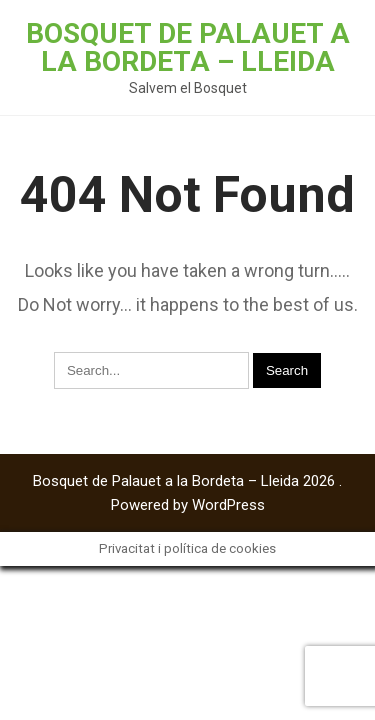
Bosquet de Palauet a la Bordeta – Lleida (188, 47)
